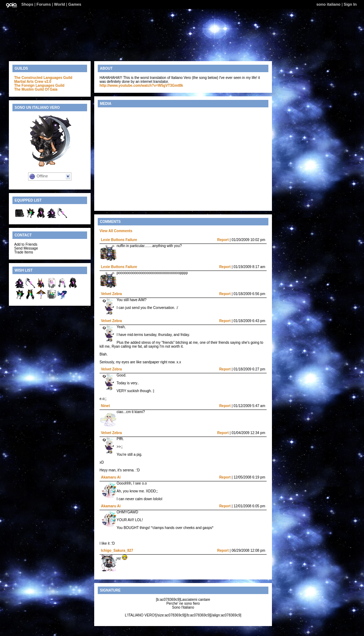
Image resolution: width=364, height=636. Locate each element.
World (60, 4)
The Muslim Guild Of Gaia (36, 89)
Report (223, 240)
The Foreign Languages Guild (39, 85)
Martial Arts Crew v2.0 (33, 82)
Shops (27, 4)
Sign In (350, 4)
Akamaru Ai (111, 477)
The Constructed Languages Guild (43, 78)
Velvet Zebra (111, 294)
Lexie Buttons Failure (119, 240)
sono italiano (328, 4)
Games (75, 4)
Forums (44, 4)
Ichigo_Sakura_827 (117, 551)
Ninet (105, 406)
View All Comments (116, 231)
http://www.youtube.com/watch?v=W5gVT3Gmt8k (141, 85)
